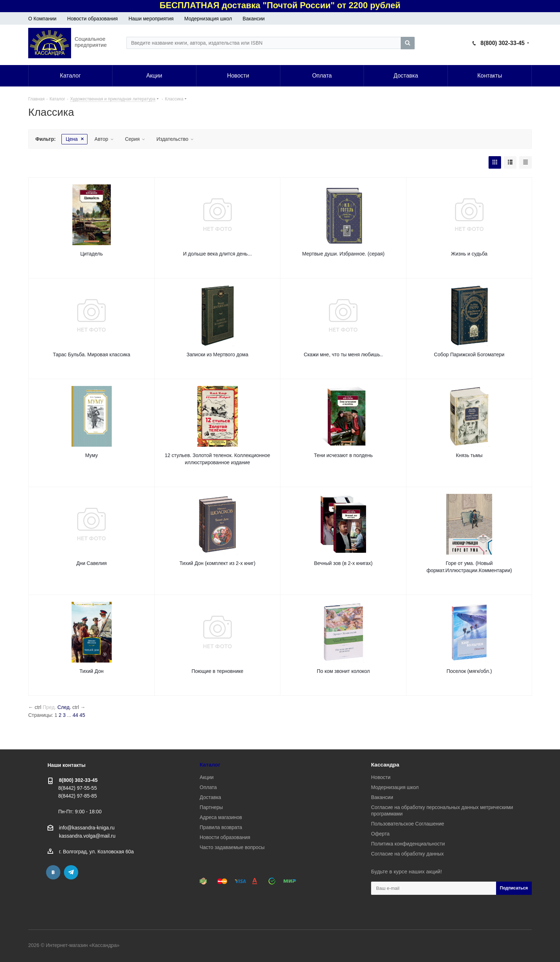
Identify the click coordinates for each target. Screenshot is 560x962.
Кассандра (385, 765)
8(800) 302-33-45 (502, 43)
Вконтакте (53, 872)
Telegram (71, 872)
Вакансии (254, 19)
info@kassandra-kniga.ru (87, 828)
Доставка (210, 797)
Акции (207, 777)
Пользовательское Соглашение (408, 824)
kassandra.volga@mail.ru (87, 836)
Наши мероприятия (151, 19)
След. (64, 707)
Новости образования (92, 19)
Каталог (210, 765)
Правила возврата (221, 827)
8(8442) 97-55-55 (77, 788)
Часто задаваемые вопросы (232, 847)
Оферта (380, 834)
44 (75, 715)
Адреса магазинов (221, 817)
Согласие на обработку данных (407, 854)
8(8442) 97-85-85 (77, 796)
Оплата (208, 787)
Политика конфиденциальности (408, 844)
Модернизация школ (208, 19)
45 (82, 715)
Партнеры (211, 807)
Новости (381, 777)
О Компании (42, 19)
